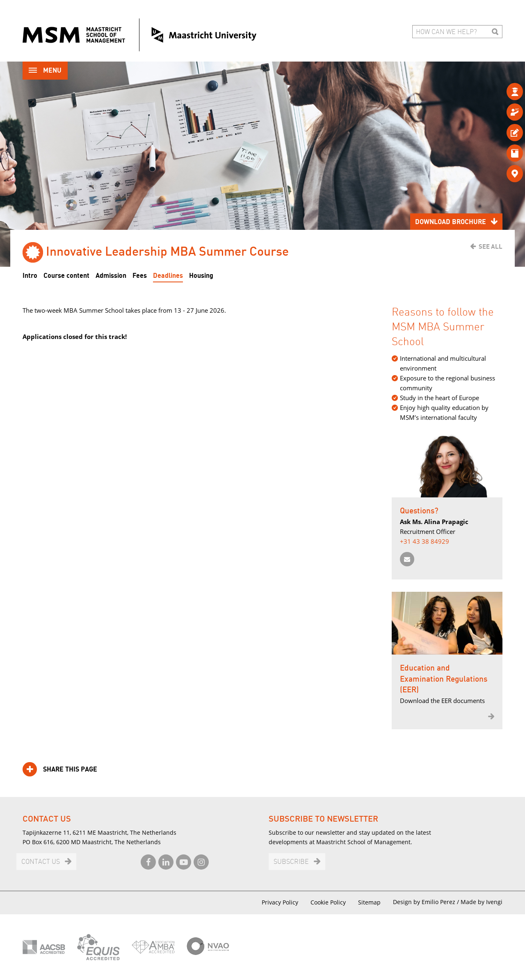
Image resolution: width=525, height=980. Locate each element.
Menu (45, 71)
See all (491, 247)
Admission (111, 276)
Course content (66, 276)
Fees (140, 276)
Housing (201, 276)
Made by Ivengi (482, 902)
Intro (30, 276)
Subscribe (291, 862)
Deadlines (168, 276)
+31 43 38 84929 (425, 541)
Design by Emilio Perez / (427, 902)
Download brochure (451, 222)
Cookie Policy (328, 902)
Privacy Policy (280, 902)
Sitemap (369, 902)
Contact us (41, 862)
